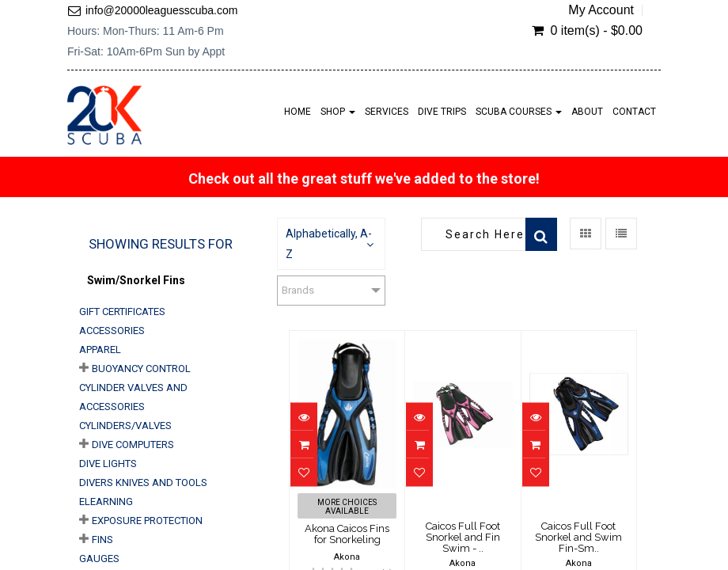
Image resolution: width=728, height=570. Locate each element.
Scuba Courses (519, 112)
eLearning (106, 502)
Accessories (112, 331)
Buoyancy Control (141, 369)
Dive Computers (133, 445)
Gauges (99, 559)
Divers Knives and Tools (143, 483)
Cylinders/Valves (125, 426)
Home (298, 112)
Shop (338, 112)
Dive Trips (442, 112)
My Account (601, 10)
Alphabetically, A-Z (329, 244)
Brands (298, 290)
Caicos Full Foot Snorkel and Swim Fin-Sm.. (578, 538)
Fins (102, 540)
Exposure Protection (147, 521)
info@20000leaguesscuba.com (161, 10)
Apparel (100, 350)
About (587, 112)
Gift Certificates (122, 312)
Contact (634, 112)
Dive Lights (108, 464)
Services (387, 112)
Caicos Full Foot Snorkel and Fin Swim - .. (463, 538)
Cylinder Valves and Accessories (133, 397)
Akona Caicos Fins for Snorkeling (347, 534)
